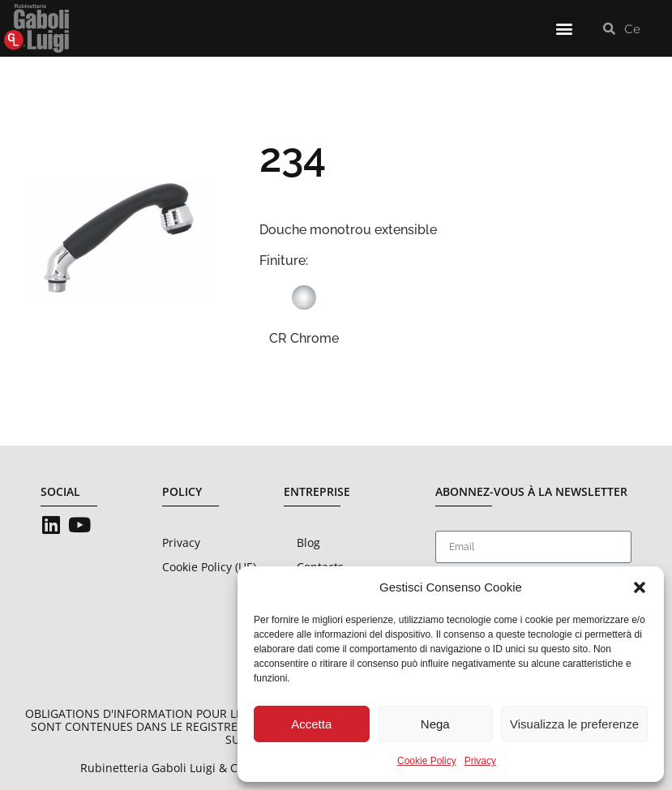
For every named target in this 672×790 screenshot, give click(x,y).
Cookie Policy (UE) (209, 567)
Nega (435, 724)
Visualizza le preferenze (574, 724)
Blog (308, 542)
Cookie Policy (427, 761)
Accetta (311, 724)
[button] (640, 587)
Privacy (480, 761)
